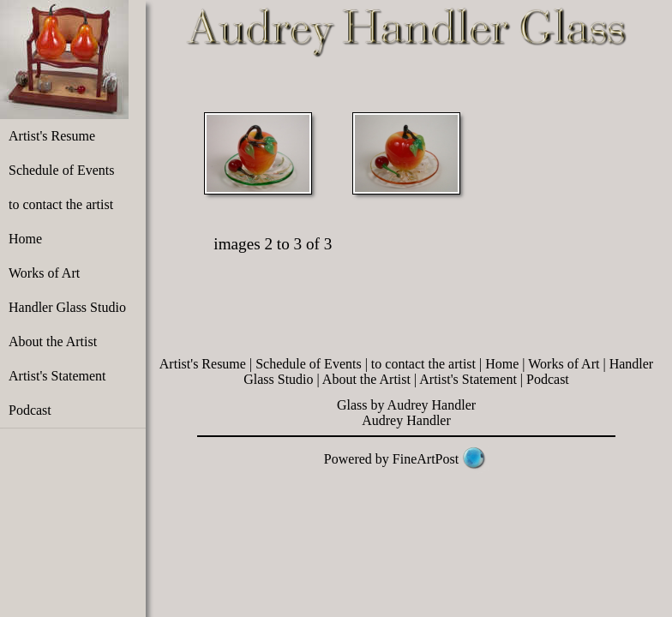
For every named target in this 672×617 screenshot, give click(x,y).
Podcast (30, 410)
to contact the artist (61, 204)
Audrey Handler (406, 420)
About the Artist (53, 341)
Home (25, 239)
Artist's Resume (52, 136)
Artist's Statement (57, 376)
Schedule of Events (62, 170)
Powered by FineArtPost (391, 459)
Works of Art (44, 273)
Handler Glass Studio (67, 307)
